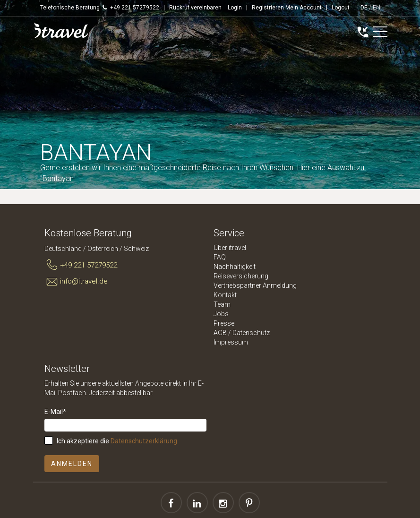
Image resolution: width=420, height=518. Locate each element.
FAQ (220, 257)
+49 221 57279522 (81, 265)
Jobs (221, 314)
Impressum (231, 342)
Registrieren (268, 8)
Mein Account (304, 8)
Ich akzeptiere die (117, 441)
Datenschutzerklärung (144, 441)
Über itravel (230, 248)
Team (222, 304)
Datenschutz (251, 333)
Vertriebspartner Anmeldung (255, 285)
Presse (224, 323)
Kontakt (225, 295)
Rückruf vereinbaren (195, 8)
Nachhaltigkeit (235, 267)
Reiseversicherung (241, 276)
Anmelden (72, 464)
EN (377, 8)
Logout (341, 8)
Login (235, 8)
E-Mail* (55, 412)
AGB (220, 333)
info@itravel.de (76, 282)
